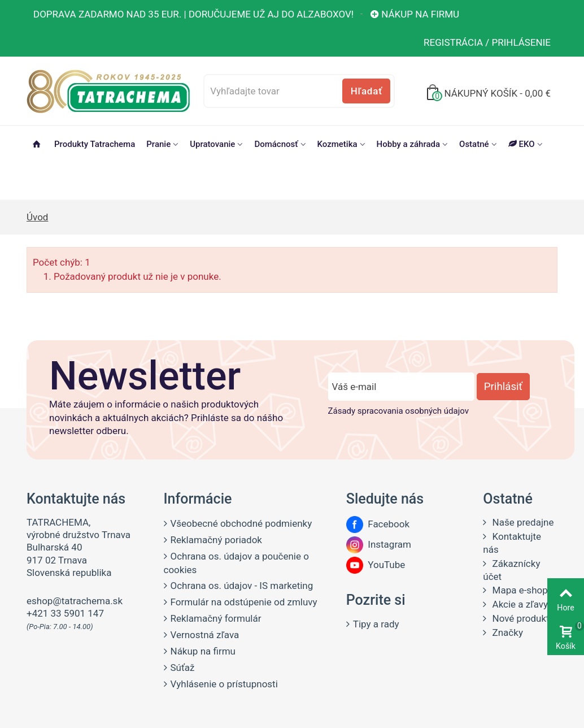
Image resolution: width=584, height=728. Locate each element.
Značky (506, 632)
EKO (522, 144)
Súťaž (183, 668)
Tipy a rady (376, 624)
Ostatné (474, 144)
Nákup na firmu (414, 14)
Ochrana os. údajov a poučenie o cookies (236, 563)
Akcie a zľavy (519, 604)
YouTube (376, 565)
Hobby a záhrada (408, 144)
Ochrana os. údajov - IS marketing (242, 586)
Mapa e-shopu (521, 590)
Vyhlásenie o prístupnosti (224, 684)
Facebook (378, 524)
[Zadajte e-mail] (401, 387)
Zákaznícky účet (511, 570)
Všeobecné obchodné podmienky (241, 523)
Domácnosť (276, 144)
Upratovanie (212, 144)
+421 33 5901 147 (65, 613)
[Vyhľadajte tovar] (299, 91)
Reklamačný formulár (216, 618)
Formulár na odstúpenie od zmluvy (244, 602)
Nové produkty (522, 618)
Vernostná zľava (205, 635)
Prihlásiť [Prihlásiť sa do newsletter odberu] (503, 387)
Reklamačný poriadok (216, 540)
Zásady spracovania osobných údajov (398, 411)
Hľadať (367, 91)
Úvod (37, 217)
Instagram (379, 544)
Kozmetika (337, 144)
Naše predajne (522, 522)
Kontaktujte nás (512, 543)
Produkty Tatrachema (95, 144)
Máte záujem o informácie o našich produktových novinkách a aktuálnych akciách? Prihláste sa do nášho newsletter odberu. (166, 418)
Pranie (158, 144)
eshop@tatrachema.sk (75, 601)
